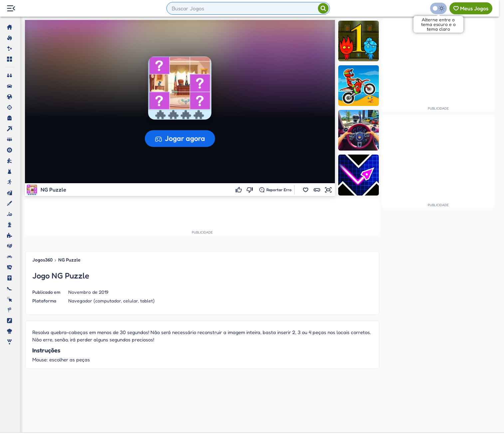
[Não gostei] (251, 190)
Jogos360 (42, 260)
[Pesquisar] (323, 8)
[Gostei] (240, 190)
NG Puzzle (69, 260)
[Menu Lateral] (11, 8)
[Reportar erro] (275, 190)
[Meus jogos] (471, 8)
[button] (306, 190)
